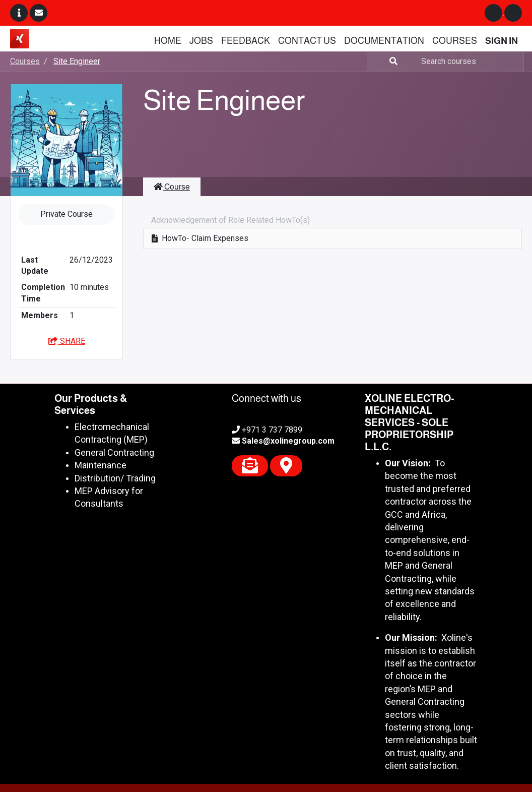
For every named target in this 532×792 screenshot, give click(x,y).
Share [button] (66, 341)
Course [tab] (172, 187)
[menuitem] (168, 41)
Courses (25, 61)
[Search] (383, 62)
